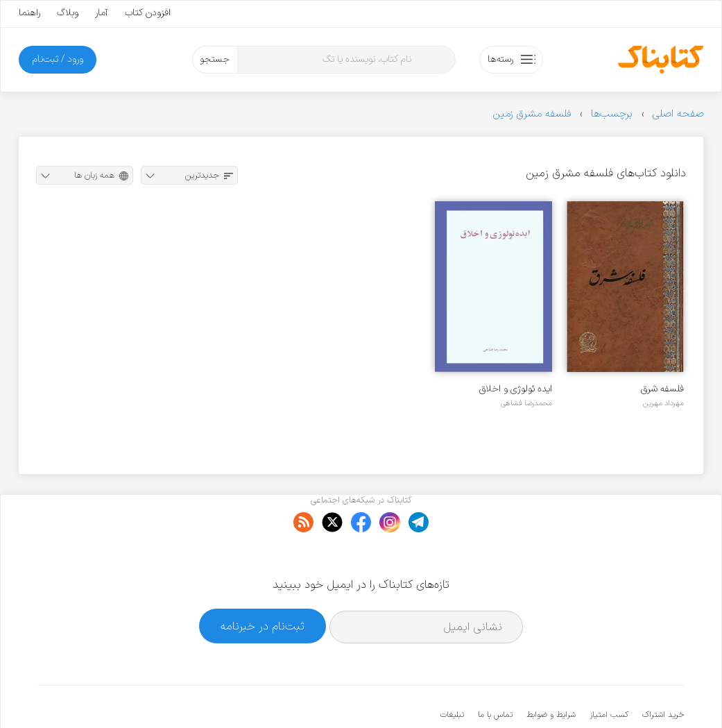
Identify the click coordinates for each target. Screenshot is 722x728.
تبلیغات (452, 672)
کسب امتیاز (609, 672)
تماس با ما (495, 672)
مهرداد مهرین (663, 403)
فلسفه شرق (662, 389)
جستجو (215, 59)
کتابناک (611, 694)
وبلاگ (68, 13)
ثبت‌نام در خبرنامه (263, 583)
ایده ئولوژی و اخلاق (516, 389)
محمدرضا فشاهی (526, 403)
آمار (102, 13)
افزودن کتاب (148, 13)
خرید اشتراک (663, 672)
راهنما (29, 13)
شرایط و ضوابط (551, 672)
